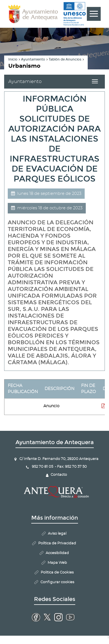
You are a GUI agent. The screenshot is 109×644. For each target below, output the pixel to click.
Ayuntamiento (33, 59)
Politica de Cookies (57, 573)
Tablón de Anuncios (65, 59)
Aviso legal (57, 534)
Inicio (13, 59)
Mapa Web (57, 563)
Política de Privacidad (57, 543)
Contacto (59, 475)
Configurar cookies (57, 582)
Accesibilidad (57, 553)
